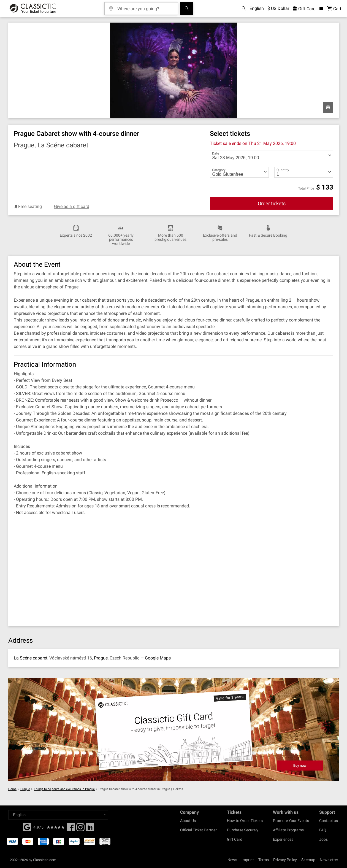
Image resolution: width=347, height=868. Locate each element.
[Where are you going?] (145, 7)
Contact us (329, 821)
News (232, 860)
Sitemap (308, 860)
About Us (188, 821)
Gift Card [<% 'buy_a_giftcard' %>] (304, 9)
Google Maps (158, 658)
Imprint (248, 860)
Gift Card (235, 839)
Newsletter (329, 860)
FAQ (323, 830)
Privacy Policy (285, 860)
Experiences (283, 839)
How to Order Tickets (245, 821)
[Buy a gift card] (173, 730)
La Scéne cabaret (31, 658)
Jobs (323, 839)
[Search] (187, 9)
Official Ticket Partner (198, 830)
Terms (264, 860)
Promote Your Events (291, 821)
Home (12, 789)
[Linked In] (90, 829)
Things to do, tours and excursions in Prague (64, 789)
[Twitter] (80, 829)
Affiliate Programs (288, 830)
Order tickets (272, 203)
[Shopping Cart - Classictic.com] (334, 9)
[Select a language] (58, 815)
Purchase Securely (243, 830)
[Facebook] (27, 827)
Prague (101, 658)
